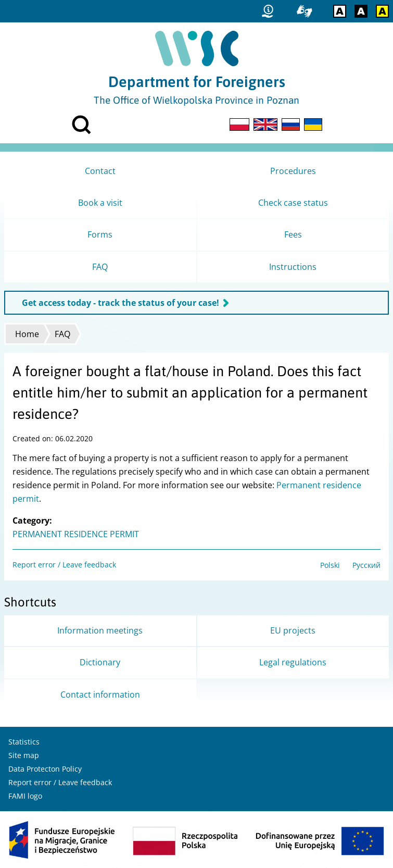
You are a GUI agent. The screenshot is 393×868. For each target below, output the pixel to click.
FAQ (62, 334)
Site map (24, 755)
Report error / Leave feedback (64, 565)
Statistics (24, 742)
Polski (330, 565)
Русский (366, 565)
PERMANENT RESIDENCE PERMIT (76, 534)
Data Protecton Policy (45, 769)
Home (27, 334)
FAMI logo (25, 796)
